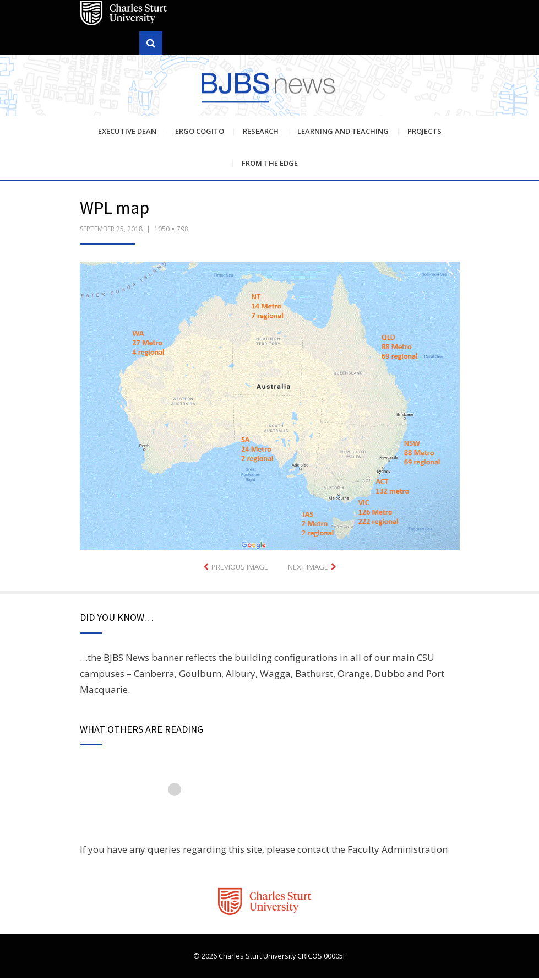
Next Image (308, 568)
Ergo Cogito (200, 133)
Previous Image (240, 568)
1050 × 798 (171, 231)
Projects (424, 133)
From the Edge (270, 165)
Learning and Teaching (343, 133)
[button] (270, 408)
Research (261, 133)
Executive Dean (127, 133)
